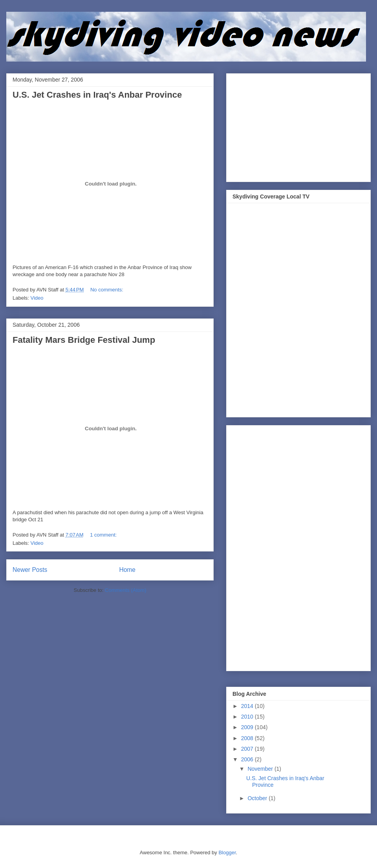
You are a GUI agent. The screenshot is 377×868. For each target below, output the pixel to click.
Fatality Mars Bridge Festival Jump (84, 340)
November (261, 769)
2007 (248, 749)
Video (37, 298)
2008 (248, 738)
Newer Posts (30, 570)
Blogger (227, 853)
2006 (248, 759)
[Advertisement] (291, 126)
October (258, 798)
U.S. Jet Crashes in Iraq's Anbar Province (97, 95)
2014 (248, 706)
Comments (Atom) (125, 590)
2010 (248, 717)
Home (127, 570)
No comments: (107, 290)
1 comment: (104, 535)
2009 (248, 727)
